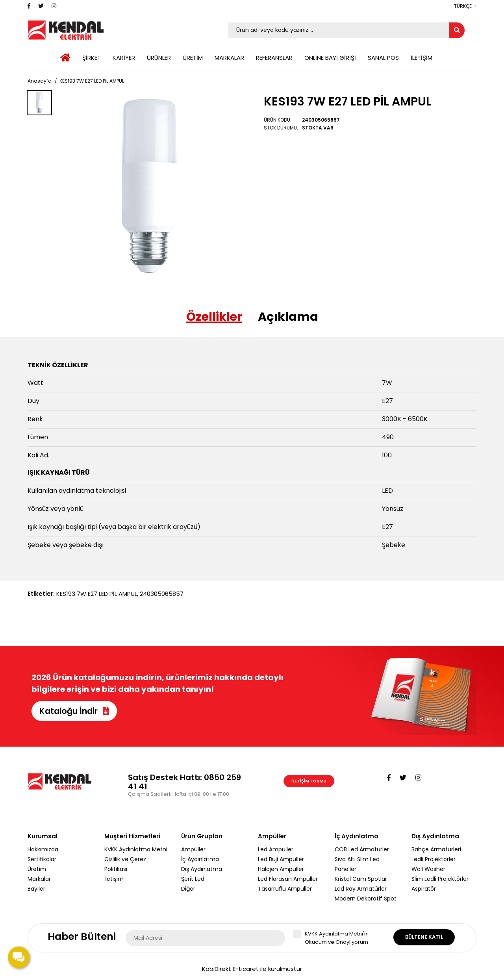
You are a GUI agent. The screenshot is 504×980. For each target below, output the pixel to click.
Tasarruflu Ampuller (285, 889)
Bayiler (36, 889)
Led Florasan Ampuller (288, 879)
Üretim (37, 869)
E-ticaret (246, 969)
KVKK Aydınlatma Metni (136, 849)
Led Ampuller (276, 849)
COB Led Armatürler (362, 849)
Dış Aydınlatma (202, 869)
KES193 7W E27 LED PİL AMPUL (92, 81)
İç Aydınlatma (200, 859)
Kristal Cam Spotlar (361, 879)
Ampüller (193, 849)
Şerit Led (193, 879)
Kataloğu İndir (74, 711)
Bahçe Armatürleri (436, 849)
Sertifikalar (42, 859)
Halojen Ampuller (281, 869)
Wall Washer (428, 869)
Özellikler (214, 317)
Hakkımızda (43, 849)
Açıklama (288, 317)
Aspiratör (424, 889)
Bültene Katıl (424, 937)
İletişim (114, 879)
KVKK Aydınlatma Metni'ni (337, 934)
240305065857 (162, 594)
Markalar (39, 879)
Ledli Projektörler (434, 859)
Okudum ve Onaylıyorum (343, 938)
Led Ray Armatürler (361, 889)
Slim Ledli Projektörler (440, 879)
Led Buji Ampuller (281, 859)
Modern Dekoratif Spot (366, 899)
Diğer (188, 889)
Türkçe (463, 6)
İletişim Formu (309, 781)
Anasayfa (40, 81)
